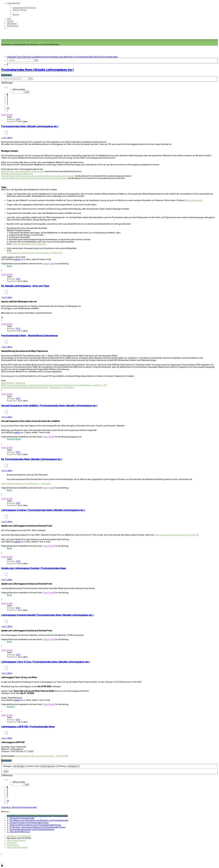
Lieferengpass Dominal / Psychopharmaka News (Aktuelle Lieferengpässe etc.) (43, 510)
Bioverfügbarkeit (194, 200)
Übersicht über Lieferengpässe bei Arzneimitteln (23, 171)
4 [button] (7, 101)
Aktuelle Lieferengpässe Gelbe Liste (17, 174)
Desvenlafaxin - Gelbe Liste (13, 383)
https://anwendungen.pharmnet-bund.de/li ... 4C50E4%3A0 (42, 756)
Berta (9, 266)
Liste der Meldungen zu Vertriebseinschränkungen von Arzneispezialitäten (34, 178)
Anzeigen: (15, 766)
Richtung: (69, 766)
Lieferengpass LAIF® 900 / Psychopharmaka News (28, 727)
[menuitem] (24, 8)
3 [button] (7, 99)
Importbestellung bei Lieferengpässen (29, 244)
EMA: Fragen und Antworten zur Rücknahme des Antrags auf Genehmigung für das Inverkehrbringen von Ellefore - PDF (54, 385)
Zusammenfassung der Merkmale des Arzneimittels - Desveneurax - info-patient (37, 387)
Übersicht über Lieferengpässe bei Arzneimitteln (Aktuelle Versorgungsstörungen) (38, 176)
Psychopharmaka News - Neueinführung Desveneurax (29, 336)
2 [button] (7, 97)
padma (17, 259)
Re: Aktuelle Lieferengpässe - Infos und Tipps (25, 286)
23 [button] (8, 108)
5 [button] (7, 104)
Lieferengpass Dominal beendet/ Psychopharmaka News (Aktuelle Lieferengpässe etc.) (47, 615)
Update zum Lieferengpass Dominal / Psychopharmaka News (34, 568)
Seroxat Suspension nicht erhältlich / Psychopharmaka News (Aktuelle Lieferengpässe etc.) (49, 406)
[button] (7, 87)
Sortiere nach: (42, 766)
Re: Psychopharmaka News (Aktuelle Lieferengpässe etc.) (32, 459)
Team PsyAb (7, 115)
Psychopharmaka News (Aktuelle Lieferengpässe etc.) (37, 70)
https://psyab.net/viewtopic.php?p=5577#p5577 (176, 535)
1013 (18, 119)
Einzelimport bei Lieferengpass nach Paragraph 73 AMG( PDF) (34, 253)
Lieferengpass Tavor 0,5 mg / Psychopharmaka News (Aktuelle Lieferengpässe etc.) (46, 662)
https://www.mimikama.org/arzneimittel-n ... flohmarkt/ (26, 484)
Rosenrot (11, 439)
